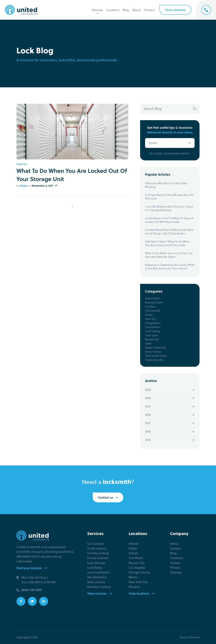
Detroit (133, 553)
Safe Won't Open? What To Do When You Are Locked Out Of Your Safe (168, 243)
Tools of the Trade (156, 356)
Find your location (32, 568)
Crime (149, 315)
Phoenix (134, 587)
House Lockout (98, 558)
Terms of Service (190, 637)
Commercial (153, 311)
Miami (133, 577)
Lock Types (152, 335)
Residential (152, 339)
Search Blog (153, 109)
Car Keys (150, 306)
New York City (138, 582)
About (136, 10)
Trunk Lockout (97, 548)
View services (100, 593)
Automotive (152, 298)
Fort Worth (136, 558)
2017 (148, 423)
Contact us (108, 497)
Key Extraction (97, 577)
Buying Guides (154, 302)
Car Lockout (95, 544)
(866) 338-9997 (32, 590)
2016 (148, 431)
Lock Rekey (95, 568)
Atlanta (134, 544)
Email (153, 143)
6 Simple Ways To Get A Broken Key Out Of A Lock (169, 197)
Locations (113, 10)
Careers (175, 563)
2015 (148, 440)
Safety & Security (155, 348)
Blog (126, 10)
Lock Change (96, 563)
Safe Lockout (96, 582)
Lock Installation (98, 572)
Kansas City (137, 563)
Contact (149, 10)
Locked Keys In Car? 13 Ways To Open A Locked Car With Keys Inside (169, 220)
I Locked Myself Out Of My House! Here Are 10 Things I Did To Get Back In (169, 232)
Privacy (175, 568)
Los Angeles (137, 568)
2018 (148, 415)
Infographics (153, 323)
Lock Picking (153, 331)
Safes (148, 343)
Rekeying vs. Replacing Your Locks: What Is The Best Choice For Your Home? (170, 267)
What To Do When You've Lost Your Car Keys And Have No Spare (169, 255)
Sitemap (176, 572)
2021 (148, 406)
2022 (148, 398)
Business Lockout (99, 587)
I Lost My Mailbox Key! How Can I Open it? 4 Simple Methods (169, 208)
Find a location (175, 10)
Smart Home (153, 352)
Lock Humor (153, 327)
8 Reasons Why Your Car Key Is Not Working (166, 185)
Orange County (139, 572)
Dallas (133, 548)
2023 (148, 390)
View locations (142, 593)
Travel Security (154, 360)
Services (97, 10)
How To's (22, 164)
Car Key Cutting (98, 553)
